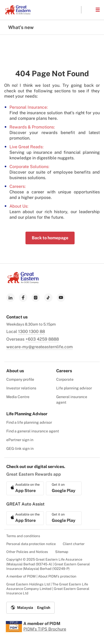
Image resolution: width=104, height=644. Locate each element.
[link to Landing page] (23, 282)
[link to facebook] (23, 298)
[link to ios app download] (25, 488)
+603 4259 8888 (42, 339)
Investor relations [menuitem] (21, 388)
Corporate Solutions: (29, 167)
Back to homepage (50, 238)
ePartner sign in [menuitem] (20, 440)
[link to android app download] (64, 488)
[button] (88, 10)
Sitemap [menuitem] (62, 552)
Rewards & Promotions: (32, 127)
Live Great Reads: (27, 147)
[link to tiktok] (48, 298)
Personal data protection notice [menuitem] (31, 544)
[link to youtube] (61, 298)
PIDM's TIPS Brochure (45, 629)
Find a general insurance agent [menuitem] (33, 431)
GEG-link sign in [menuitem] (20, 449)
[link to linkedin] (11, 298)
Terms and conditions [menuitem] (23, 536)
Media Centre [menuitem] (18, 397)
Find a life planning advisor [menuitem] (29, 422)
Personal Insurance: (29, 107)
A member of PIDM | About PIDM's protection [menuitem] (41, 576)
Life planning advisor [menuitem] (74, 388)
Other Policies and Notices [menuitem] (27, 552)
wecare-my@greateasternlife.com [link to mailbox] (40, 347)
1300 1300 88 (32, 331)
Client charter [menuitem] (74, 544)
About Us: (19, 206)
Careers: (18, 186)
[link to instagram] (36, 298)
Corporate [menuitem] (65, 379)
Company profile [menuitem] (20, 379)
